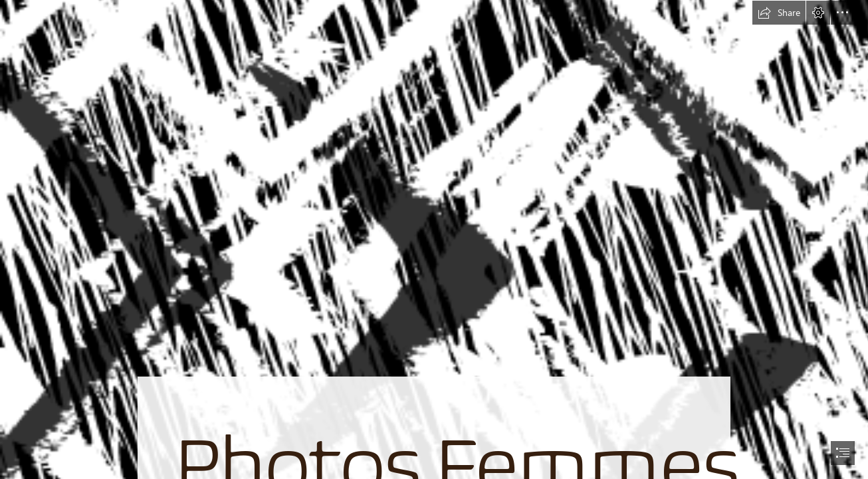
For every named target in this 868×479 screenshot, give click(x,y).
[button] (779, 13)
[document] (434, 239)
